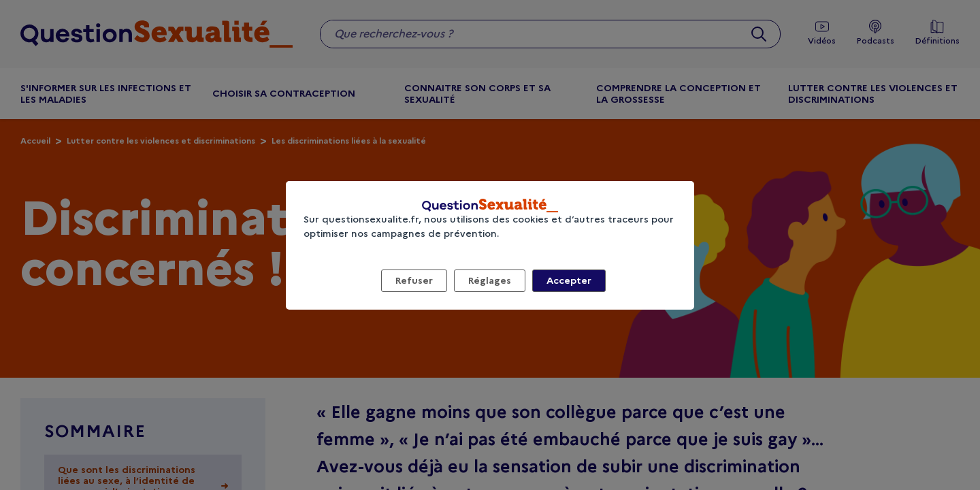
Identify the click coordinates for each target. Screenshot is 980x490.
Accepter (569, 280)
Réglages (490, 280)
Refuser (414, 280)
